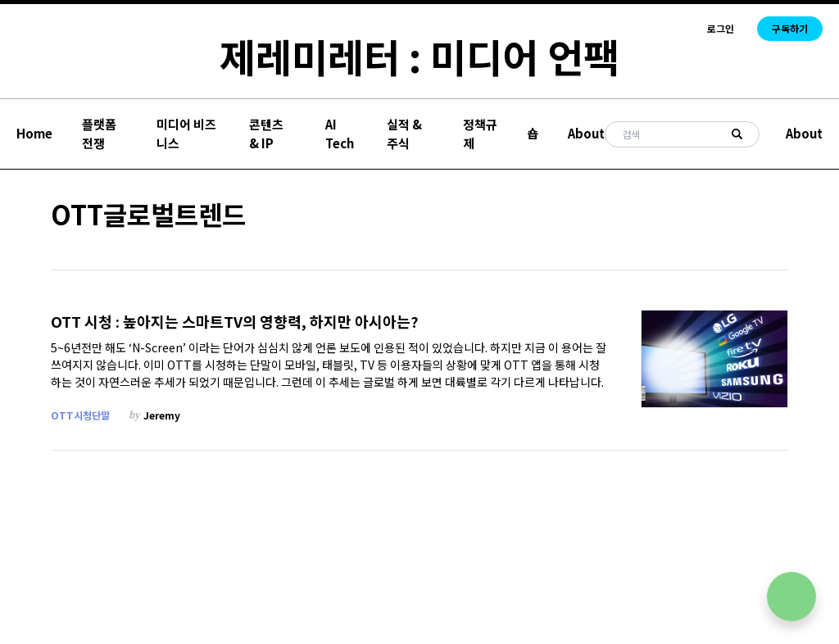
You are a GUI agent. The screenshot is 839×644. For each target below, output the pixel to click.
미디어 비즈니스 (186, 134)
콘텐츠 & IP (266, 134)
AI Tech (340, 134)
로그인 (721, 29)
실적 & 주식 (404, 134)
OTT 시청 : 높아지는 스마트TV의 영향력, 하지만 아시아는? (235, 322)
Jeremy (162, 415)
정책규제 (480, 134)
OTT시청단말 (80, 415)
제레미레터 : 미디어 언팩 (419, 56)
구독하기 (790, 28)
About (586, 133)
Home (34, 133)
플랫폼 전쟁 (99, 134)
